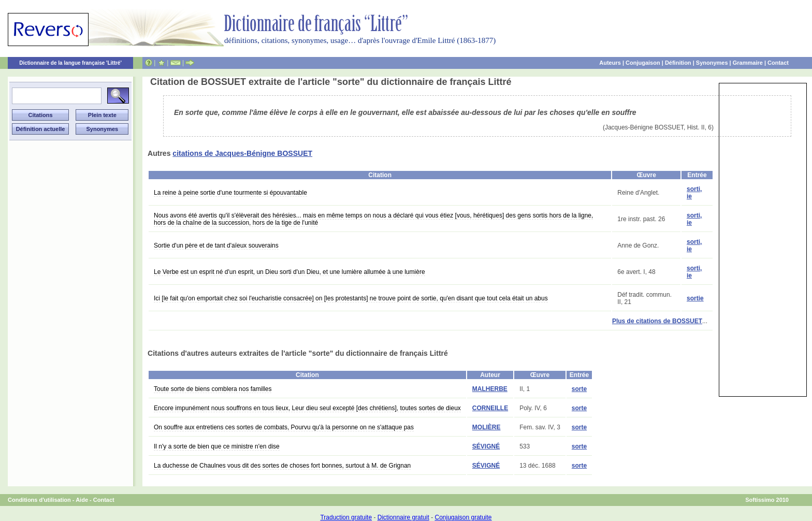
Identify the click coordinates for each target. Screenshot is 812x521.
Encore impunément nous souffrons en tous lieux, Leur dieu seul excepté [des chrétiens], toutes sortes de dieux (307, 408)
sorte (579, 389)
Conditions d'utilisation (39, 500)
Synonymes (712, 63)
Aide (82, 500)
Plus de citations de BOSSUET (657, 321)
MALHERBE (490, 389)
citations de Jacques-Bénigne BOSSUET (242, 153)
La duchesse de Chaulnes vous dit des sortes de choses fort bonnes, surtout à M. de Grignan (282, 466)
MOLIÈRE (487, 427)
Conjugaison (643, 63)
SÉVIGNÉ (486, 446)
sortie (695, 298)
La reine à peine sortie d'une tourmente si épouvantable (230, 193)
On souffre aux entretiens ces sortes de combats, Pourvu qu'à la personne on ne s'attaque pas (284, 427)
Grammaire (748, 63)
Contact (778, 63)
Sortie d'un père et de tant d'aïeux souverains (216, 245)
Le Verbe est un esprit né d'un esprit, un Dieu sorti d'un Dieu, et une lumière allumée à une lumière (289, 272)
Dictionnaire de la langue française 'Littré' (70, 63)
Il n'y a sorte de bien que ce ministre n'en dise (217, 446)
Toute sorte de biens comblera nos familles (213, 389)
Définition (678, 63)
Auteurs (610, 63)
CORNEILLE (490, 408)
